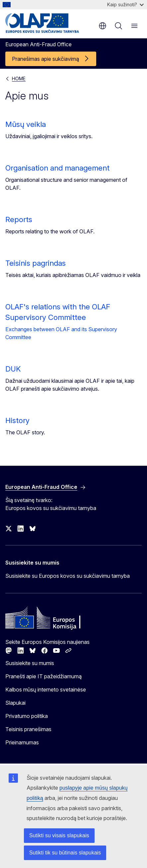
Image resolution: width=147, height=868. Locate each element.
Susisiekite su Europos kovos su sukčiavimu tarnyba (68, 576)
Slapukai (15, 703)
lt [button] (103, 26)
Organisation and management (57, 168)
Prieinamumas (22, 742)
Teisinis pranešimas (28, 729)
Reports (19, 219)
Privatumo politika (27, 716)
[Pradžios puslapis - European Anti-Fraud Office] (45, 23)
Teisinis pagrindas (36, 263)
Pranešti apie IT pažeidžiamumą (43, 676)
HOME (19, 79)
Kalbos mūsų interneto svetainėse (46, 690)
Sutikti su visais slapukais (59, 835)
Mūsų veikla (26, 124)
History (17, 420)
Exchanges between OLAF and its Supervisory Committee (61, 333)
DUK (13, 369)
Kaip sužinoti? (125, 4)
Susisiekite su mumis (30, 663)
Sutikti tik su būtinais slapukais (65, 853)
